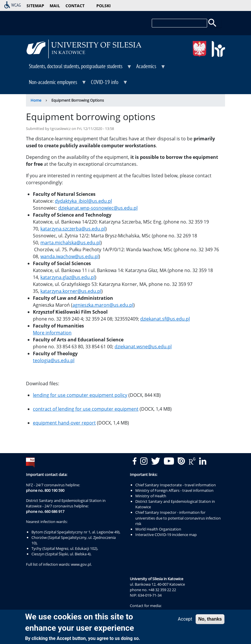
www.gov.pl (81, 564)
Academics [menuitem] (150, 68)
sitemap (35, 6)
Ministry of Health (151, 496)
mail (55, 6)
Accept (185, 620)
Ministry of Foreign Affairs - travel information (174, 490)
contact (75, 6)
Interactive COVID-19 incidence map (166, 535)
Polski (104, 6)
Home (36, 100)
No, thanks (210, 620)
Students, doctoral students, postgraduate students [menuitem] (79, 68)
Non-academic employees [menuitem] (56, 84)
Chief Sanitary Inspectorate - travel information (176, 485)
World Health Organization (158, 529)
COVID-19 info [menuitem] (108, 84)
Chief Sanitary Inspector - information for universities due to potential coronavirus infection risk (178, 518)
